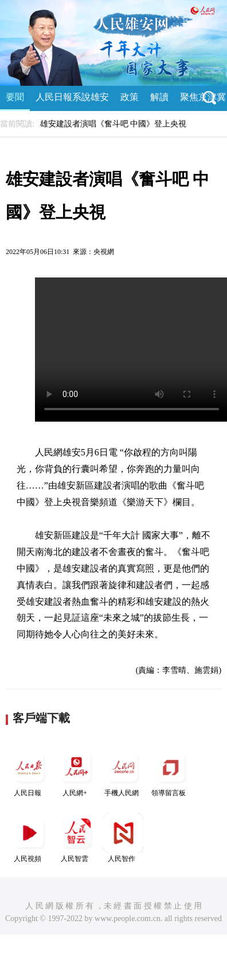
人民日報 (29, 772)
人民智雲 (76, 838)
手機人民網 (123, 772)
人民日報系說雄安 (72, 97)
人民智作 (123, 838)
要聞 (15, 97)
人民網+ (76, 772)
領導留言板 (170, 772)
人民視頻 (29, 838)
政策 (130, 97)
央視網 (104, 252)
